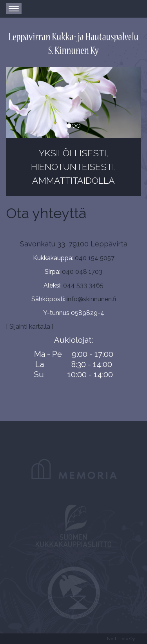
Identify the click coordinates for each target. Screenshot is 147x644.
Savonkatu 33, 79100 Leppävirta (74, 244)
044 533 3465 (83, 285)
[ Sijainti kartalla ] (30, 327)
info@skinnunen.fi (91, 299)
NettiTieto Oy (121, 639)
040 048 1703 (82, 272)
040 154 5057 (95, 258)
